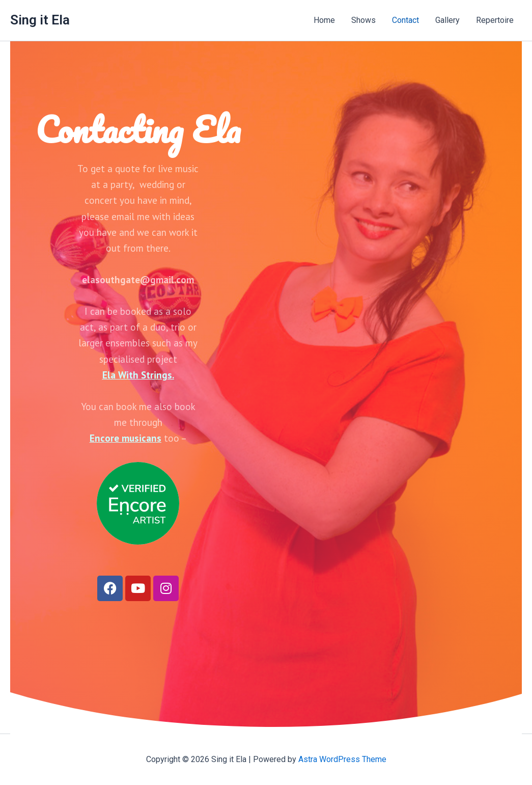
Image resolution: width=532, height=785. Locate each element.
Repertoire (495, 20)
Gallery (447, 20)
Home (324, 20)
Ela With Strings (137, 375)
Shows (363, 20)
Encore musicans (125, 438)
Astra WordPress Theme (342, 759)
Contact (405, 20)
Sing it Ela (40, 20)
